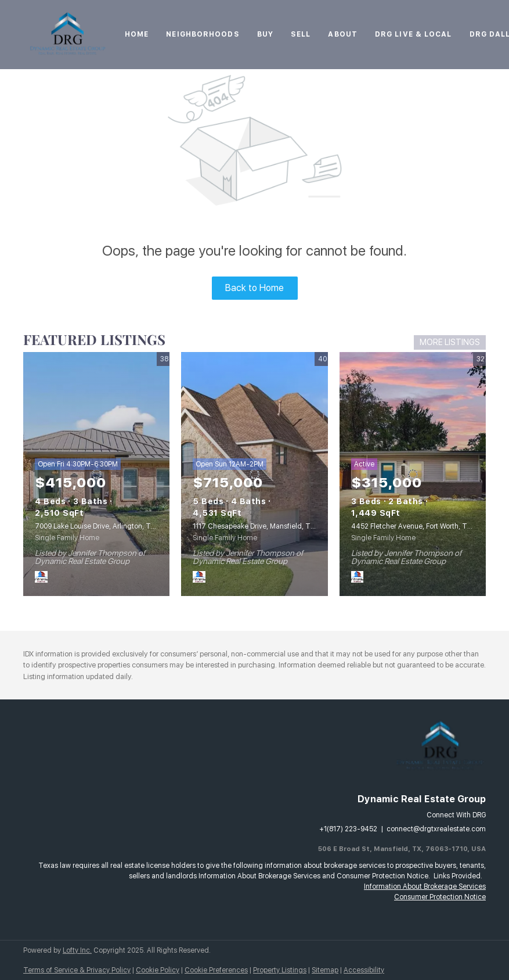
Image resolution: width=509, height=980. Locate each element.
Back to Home (255, 288)
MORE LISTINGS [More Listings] (450, 342)
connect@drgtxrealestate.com (436, 829)
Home (137, 34)
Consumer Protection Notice (440, 897)
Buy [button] (265, 34)
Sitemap (325, 970)
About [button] (343, 34)
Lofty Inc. (77, 950)
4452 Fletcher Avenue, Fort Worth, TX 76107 (423, 526)
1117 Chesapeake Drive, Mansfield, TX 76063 (265, 526)
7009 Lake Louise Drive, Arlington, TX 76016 (106, 526)
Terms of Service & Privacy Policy (77, 970)
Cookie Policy (158, 970)
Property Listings (280, 970)
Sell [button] (301, 34)
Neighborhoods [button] (203, 34)
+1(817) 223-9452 (348, 829)
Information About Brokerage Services (425, 886)
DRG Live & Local (414, 34)
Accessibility (364, 970)
